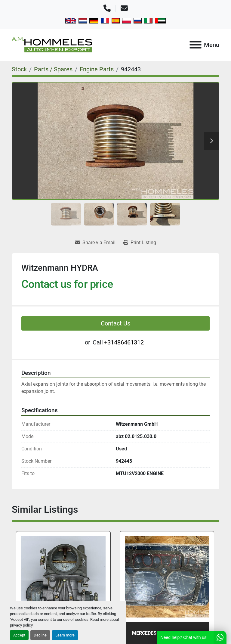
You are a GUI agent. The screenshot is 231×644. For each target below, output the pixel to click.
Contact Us (115, 323)
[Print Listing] (140, 243)
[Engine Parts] (97, 69)
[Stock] (19, 69)
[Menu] (196, 45)
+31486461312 (124, 342)
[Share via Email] (95, 243)
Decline (40, 635)
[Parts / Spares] (53, 69)
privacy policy (21, 625)
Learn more (65, 635)
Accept (19, 635)
